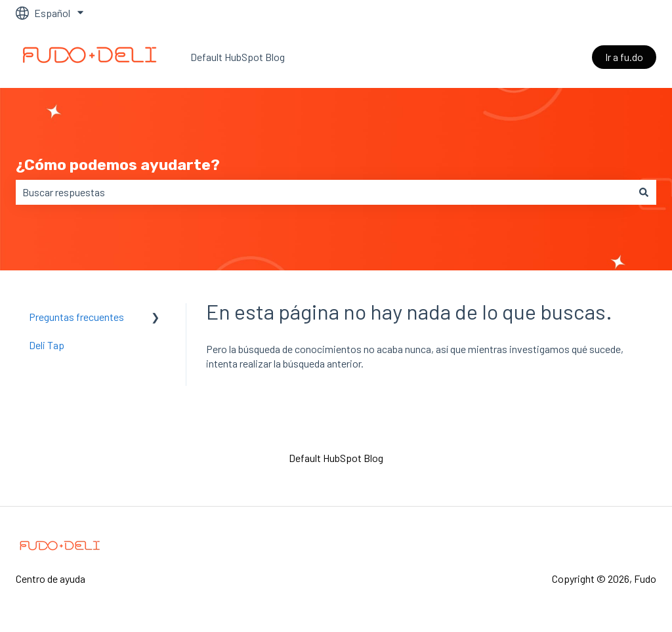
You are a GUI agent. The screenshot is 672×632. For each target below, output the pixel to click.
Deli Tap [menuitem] (47, 345)
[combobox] (324, 192)
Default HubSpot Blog (238, 57)
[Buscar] (644, 192)
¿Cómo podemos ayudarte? (118, 165)
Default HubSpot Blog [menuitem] (336, 458)
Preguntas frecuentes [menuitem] (76, 317)
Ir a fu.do (624, 57)
